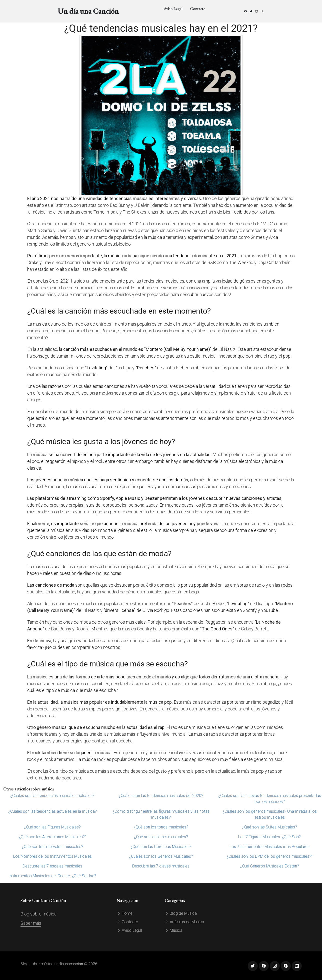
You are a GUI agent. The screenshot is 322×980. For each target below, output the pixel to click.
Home (125, 913)
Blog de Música (181, 913)
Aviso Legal (173, 9)
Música (173, 930)
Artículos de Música (184, 922)
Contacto (198, 9)
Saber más (31, 923)
